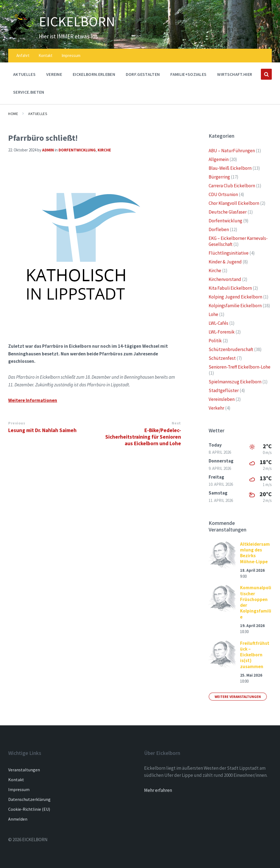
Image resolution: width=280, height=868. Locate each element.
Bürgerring (219, 177)
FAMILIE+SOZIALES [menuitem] (188, 74)
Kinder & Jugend (225, 262)
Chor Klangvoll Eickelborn (234, 203)
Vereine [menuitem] (54, 74)
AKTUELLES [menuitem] (24, 74)
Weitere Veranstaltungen (238, 697)
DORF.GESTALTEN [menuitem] (143, 74)
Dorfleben (219, 229)
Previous (17, 423)
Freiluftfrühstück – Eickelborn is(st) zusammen (255, 655)
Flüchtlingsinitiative (229, 253)
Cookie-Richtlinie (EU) (29, 809)
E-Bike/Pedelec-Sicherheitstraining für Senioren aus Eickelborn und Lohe (143, 437)
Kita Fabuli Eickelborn (230, 288)
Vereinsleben (222, 399)
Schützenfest (222, 358)
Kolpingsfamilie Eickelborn (235, 306)
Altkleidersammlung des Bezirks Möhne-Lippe (255, 553)
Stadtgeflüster (224, 390)
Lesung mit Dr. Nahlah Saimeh (42, 430)
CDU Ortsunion (223, 194)
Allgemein (219, 159)
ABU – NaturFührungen (232, 151)
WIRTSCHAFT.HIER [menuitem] (235, 74)
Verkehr (216, 408)
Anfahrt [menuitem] (23, 55)
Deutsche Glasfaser (228, 212)
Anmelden (18, 819)
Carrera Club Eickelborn (232, 186)
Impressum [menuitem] (71, 55)
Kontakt (16, 780)
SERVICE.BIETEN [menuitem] (29, 92)
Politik (215, 341)
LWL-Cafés (218, 323)
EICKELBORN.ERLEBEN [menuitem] (94, 74)
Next (176, 423)
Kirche (104, 150)
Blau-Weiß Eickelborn (230, 168)
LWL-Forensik (222, 332)
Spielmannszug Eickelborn (235, 382)
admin (48, 150)
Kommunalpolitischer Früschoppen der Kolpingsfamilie (256, 602)
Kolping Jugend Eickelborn (235, 297)
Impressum (19, 789)
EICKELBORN (77, 21)
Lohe (213, 314)
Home (13, 114)
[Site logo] (19, 36)
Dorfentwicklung (77, 150)
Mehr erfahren (158, 790)
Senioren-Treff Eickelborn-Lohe (240, 367)
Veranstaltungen (24, 770)
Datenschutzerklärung (29, 799)
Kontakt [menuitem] (46, 55)
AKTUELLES (38, 114)
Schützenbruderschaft (231, 349)
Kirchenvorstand (225, 279)
